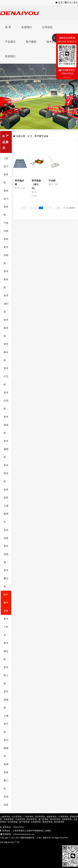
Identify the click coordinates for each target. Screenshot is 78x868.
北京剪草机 (17, 817)
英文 (76, 3)
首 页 (8, 27)
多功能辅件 (6, 748)
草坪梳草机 (6, 328)
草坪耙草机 (6, 279)
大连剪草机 (20, 819)
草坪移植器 (6, 700)
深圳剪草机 (40, 817)
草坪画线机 (6, 425)
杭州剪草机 (13, 822)
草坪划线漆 (6, 554)
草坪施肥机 (6, 449)
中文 (69, 3)
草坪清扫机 (6, 304)
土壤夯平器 (6, 724)
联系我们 (10, 56)
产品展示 (10, 42)
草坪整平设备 (6, 603)
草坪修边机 (6, 651)
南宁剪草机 (24, 822)
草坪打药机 (6, 401)
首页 (61, 3)
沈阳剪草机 (67, 819)
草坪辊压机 (6, 473)
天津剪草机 (63, 817)
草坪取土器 (6, 675)
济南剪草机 (9, 819)
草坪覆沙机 (6, 578)
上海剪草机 (5, 817)
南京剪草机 (32, 819)
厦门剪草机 (43, 819)
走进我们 (27, 27)
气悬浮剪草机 (6, 231)
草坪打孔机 (6, 376)
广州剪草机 (28, 817)
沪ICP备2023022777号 (10, 842)
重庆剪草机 (48, 822)
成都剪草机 (52, 817)
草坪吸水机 (6, 352)
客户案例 (31, 42)
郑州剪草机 (59, 822)
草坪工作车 (6, 627)
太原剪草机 (36, 822)
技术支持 (52, 42)
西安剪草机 (55, 819)
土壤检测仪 (6, 514)
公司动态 (47, 27)
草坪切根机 (6, 255)
